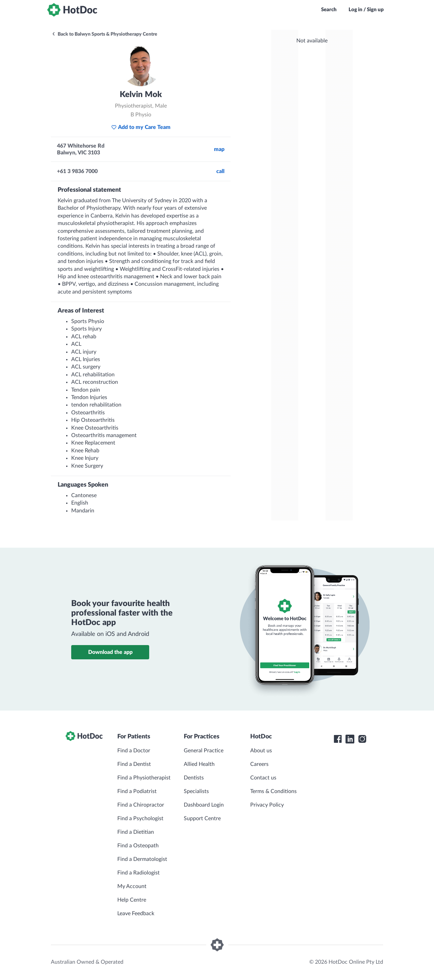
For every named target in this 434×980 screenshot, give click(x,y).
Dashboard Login (204, 805)
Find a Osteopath (138, 846)
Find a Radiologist (139, 873)
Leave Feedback (136, 913)
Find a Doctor (134, 751)
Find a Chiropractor (141, 805)
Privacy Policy (267, 805)
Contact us (263, 778)
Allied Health (199, 764)
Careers (259, 764)
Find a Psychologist (140, 818)
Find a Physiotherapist (144, 778)
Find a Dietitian (136, 832)
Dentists (194, 778)
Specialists (196, 791)
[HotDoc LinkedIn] (350, 739)
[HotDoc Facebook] (338, 739)
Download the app (110, 652)
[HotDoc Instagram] (362, 739)
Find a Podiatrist (137, 791)
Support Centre (202, 818)
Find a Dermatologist (142, 859)
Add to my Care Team (141, 127)
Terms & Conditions (273, 791)
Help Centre (132, 900)
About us (261, 751)
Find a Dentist (134, 764)
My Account (132, 886)
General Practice (204, 751)
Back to (104, 34)
